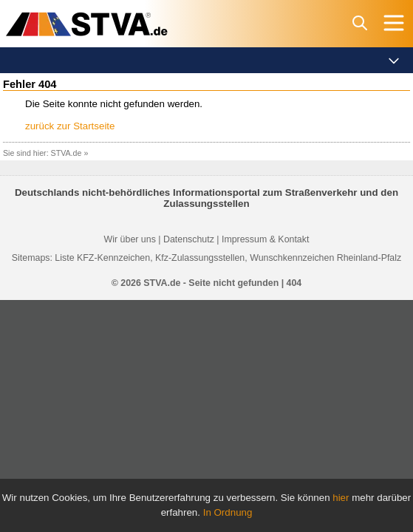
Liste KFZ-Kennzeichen (102, 258)
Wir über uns (130, 239)
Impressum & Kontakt (265, 239)
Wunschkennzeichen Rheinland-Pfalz (325, 258)
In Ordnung (228, 512)
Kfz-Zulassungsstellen (200, 258)
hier (341, 498)
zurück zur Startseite (70, 126)
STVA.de (66, 153)
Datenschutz (189, 239)
